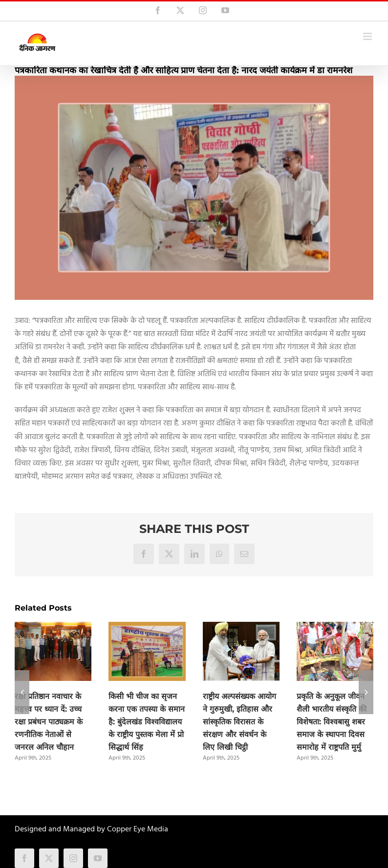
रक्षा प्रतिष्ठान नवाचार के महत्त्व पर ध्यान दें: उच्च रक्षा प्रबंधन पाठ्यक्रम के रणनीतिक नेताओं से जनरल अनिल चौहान (49, 722)
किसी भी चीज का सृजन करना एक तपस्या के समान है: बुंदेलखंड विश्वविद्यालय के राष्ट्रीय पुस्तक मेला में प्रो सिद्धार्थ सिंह (147, 722)
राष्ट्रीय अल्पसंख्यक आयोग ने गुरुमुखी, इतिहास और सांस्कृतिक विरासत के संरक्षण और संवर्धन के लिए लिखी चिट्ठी (239, 722)
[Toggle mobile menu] (368, 36)
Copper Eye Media (138, 829)
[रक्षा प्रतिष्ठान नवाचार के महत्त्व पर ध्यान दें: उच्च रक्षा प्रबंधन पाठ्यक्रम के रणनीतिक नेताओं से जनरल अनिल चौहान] (53, 628)
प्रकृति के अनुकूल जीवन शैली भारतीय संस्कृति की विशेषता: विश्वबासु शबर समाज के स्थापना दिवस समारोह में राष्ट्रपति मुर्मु (332, 722)
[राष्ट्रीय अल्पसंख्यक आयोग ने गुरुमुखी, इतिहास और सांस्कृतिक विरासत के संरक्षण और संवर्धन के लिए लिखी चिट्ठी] (241, 628)
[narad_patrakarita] (194, 188)
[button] (22, 692)
